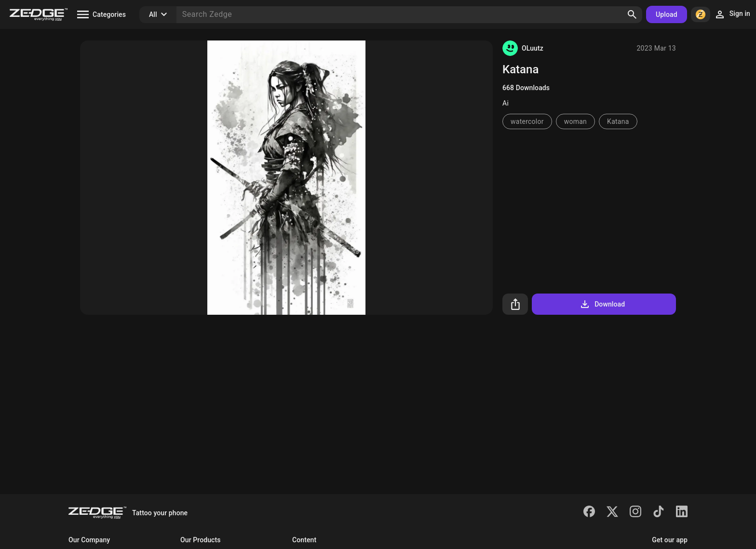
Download (602, 304)
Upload (667, 14)
